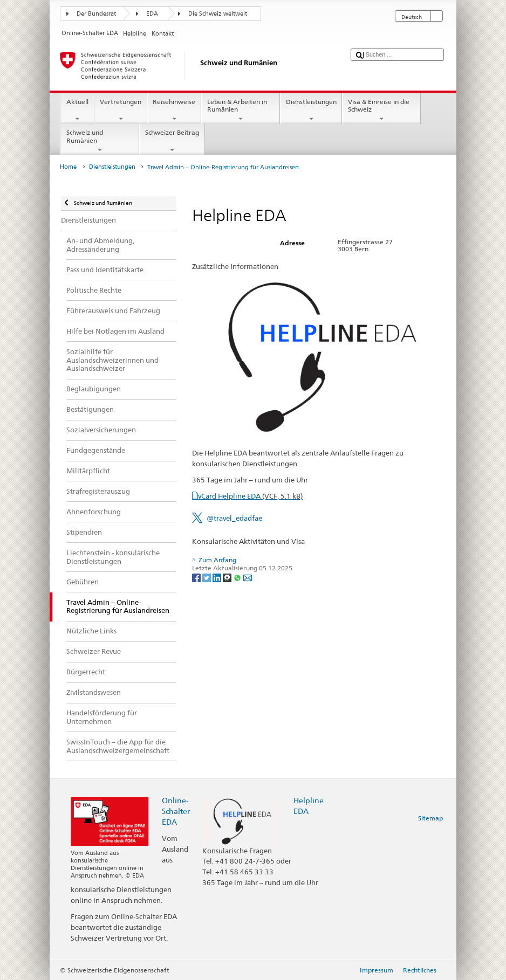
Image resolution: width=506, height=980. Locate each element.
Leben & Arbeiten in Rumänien (241, 111)
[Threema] (228, 577)
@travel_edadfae (234, 518)
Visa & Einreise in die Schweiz (381, 111)
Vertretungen (121, 111)
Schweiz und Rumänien (100, 141)
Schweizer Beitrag (172, 141)
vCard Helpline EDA (250, 496)
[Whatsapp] (238, 577)
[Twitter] (207, 577)
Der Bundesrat (96, 14)
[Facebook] (197, 577)
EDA (152, 14)
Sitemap (430, 818)
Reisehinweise (174, 111)
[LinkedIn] (218, 577)
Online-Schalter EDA (176, 811)
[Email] (248, 577)
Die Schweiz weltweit (218, 14)
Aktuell (77, 111)
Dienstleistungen (311, 111)
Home (68, 167)
